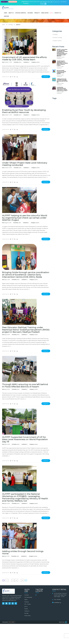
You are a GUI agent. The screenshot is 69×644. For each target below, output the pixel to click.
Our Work (30, 13)
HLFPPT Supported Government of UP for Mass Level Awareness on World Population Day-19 (25, 439)
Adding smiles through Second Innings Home (23, 552)
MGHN (26, 600)
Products (37, 13)
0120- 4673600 (57, 600)
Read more (46, 77)
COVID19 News (13, 2)
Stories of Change (58, 37)
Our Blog (10, 25)
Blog (51, 13)
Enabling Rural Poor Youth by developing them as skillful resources (24, 111)
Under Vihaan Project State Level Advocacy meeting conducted (25, 164)
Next (26, 580)
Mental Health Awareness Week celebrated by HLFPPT (61, 72)
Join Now (6, 16)
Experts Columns (58, 41)
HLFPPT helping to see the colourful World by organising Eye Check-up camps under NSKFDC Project (25, 218)
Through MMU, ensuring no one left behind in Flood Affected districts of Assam (25, 385)
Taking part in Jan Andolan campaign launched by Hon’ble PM (62, 81)
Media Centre (45, 13)
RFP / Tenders (28, 604)
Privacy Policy (27, 616)
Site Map (26, 613)
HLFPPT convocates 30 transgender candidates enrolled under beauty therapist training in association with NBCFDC (62, 53)
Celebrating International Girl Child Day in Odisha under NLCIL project (62, 89)
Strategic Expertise (21, 13)
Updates (38, 62)
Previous (4, 580)
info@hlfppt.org (44, 2)
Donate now (4, 2)
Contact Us (58, 13)
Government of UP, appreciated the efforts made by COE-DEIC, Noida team (24, 58)
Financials (27, 602)
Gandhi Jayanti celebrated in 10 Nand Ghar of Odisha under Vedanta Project (62, 63)
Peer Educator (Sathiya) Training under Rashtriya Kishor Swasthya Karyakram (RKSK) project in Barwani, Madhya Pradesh (26, 330)
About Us (11, 13)
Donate (26, 609)
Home (5, 13)
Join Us (26, 606)
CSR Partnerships (28, 597)
